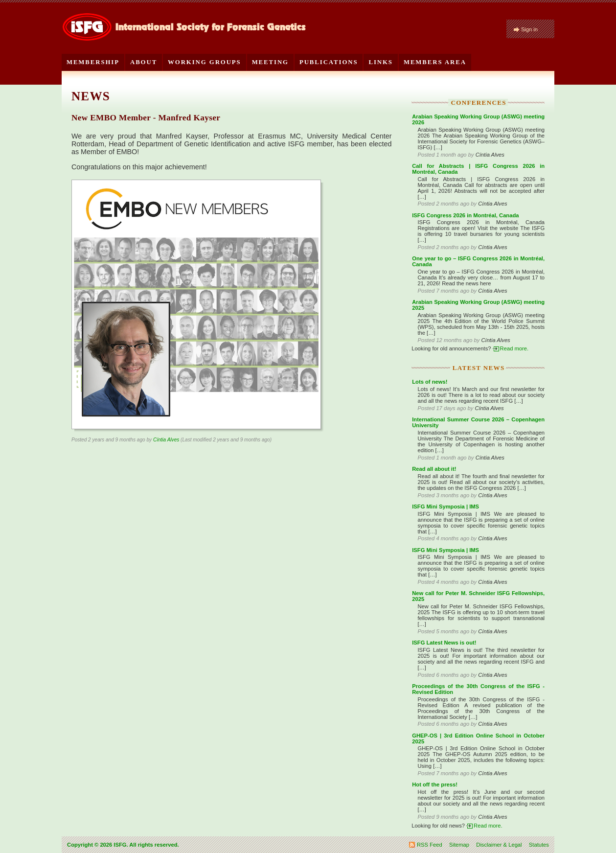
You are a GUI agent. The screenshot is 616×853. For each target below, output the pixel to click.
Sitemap (459, 845)
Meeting (270, 62)
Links (380, 62)
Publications (329, 62)
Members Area (435, 62)
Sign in (529, 29)
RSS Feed (430, 845)
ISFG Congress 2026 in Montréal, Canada (465, 215)
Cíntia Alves (166, 440)
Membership (93, 62)
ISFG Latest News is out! (444, 643)
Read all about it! (434, 469)
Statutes (539, 845)
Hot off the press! (435, 784)
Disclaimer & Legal (499, 845)
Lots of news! (430, 382)
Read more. (514, 348)
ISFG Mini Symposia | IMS (445, 507)
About (144, 62)
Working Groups (205, 62)
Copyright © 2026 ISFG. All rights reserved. (123, 845)
